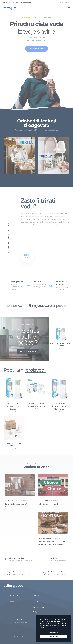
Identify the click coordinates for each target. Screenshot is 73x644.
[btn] (54, 632)
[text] (54, 637)
